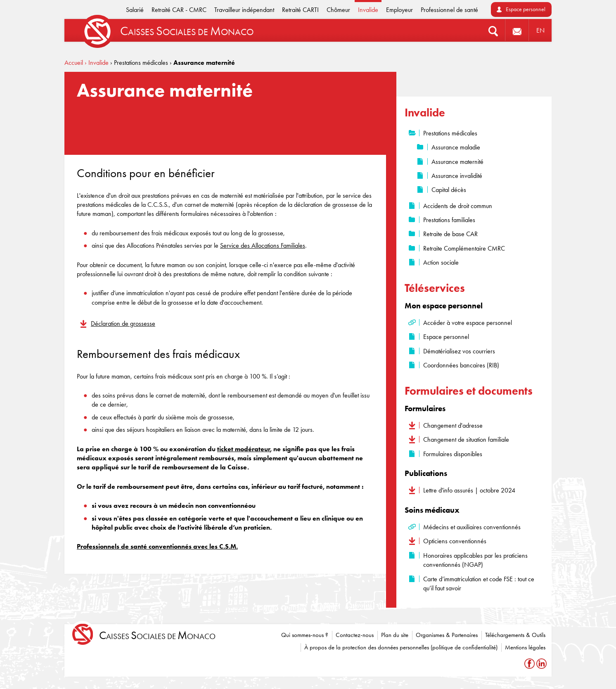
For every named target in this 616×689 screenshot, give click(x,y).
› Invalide (97, 63)
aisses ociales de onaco (157, 636)
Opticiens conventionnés (455, 541)
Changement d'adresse (453, 425)
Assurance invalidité (457, 176)
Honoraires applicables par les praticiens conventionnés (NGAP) (475, 560)
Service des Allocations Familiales (263, 245)
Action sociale (441, 262)
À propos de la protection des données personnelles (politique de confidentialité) (401, 647)
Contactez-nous (355, 635)
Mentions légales (525, 647)
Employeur (399, 10)
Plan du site (395, 635)
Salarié (135, 10)
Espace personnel (526, 9)
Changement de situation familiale (466, 439)
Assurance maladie (456, 147)
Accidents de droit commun (458, 206)
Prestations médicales (450, 133)
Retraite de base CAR (450, 234)
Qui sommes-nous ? (305, 635)
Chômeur (338, 10)
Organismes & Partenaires (447, 635)
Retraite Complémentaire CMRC (464, 248)
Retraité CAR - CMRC (179, 10)
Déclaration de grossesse (123, 323)
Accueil (74, 63)
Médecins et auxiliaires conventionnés (472, 527)
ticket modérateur (244, 449)
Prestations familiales (449, 220)
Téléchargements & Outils (515, 635)
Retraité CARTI (300, 10)
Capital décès (449, 190)
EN (540, 30)
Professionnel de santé (449, 10)
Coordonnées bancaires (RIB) (461, 365)
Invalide (368, 10)
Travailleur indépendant (244, 10)
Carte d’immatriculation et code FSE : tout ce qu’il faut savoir (479, 584)
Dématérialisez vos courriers (459, 351)
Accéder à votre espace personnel (468, 323)
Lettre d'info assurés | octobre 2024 (469, 490)
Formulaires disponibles (453, 454)
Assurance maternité (457, 162)
